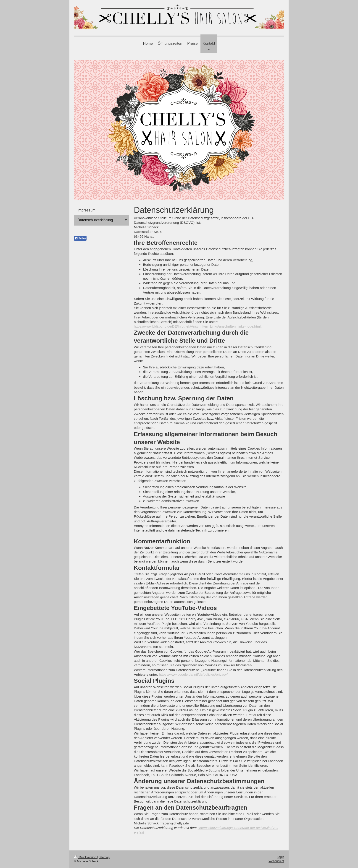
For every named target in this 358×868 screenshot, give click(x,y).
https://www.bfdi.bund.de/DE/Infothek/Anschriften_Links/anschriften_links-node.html (197, 326)
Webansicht (276, 861)
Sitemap (104, 857)
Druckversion (86, 857)
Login (280, 857)
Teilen (80, 238)
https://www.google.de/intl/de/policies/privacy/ (193, 674)
